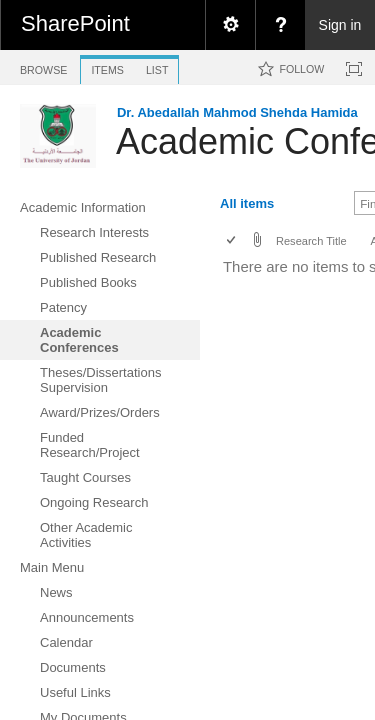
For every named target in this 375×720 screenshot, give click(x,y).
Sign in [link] (340, 25)
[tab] (43, 66)
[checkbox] (232, 241)
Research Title (311, 241)
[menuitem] (230, 25)
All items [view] (247, 203)
